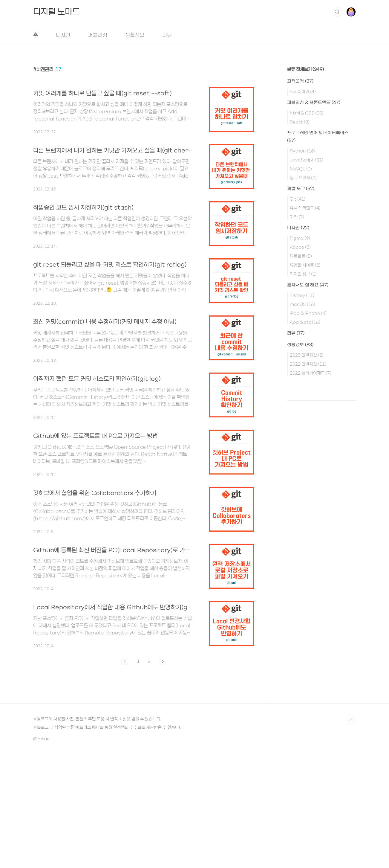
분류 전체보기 (305, 70)
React (300, 122)
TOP (351, 833)
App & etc (305, 322)
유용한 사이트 (305, 265)
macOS (303, 304)
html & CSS (307, 113)
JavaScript (307, 160)
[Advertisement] (144, 344)
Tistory (302, 295)
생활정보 (135, 35)
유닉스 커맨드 (305, 208)
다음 (163, 775)
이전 (125, 775)
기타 (297, 217)
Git (298, 199)
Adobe (300, 247)
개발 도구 (301, 189)
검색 (337, 12)
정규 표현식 (303, 178)
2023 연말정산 (307, 355)
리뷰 (167, 35)
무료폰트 (301, 256)
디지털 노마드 (56, 12)
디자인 (63, 35)
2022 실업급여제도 (311, 373)
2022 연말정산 (308, 364)
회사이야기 (303, 91)
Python (303, 151)
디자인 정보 (303, 274)
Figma (300, 238)
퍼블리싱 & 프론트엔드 (314, 103)
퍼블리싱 (98, 35)
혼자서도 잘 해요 (308, 285)
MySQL (301, 169)
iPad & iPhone (308, 313)
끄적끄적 (300, 81)
